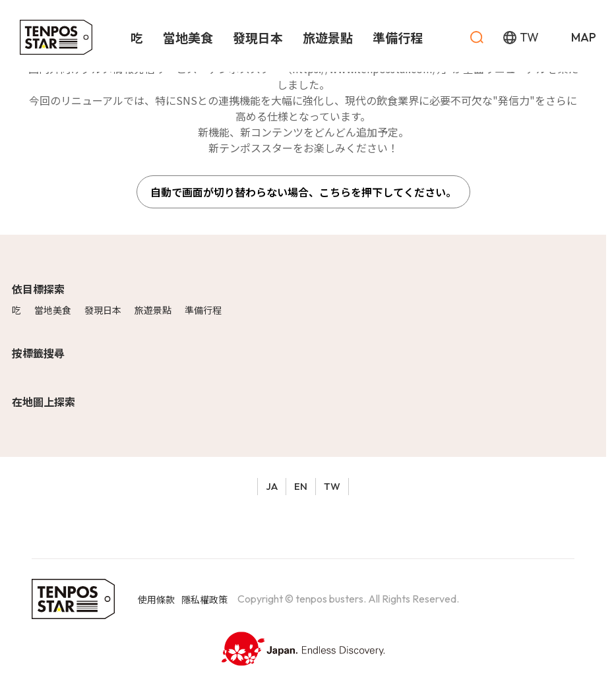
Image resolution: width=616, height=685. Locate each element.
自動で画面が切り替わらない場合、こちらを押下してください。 (303, 192)
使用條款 (156, 599)
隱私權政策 (204, 599)
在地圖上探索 (44, 402)
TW (332, 486)
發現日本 (103, 310)
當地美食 (53, 310)
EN (301, 486)
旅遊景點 (153, 310)
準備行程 (203, 310)
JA (272, 486)
